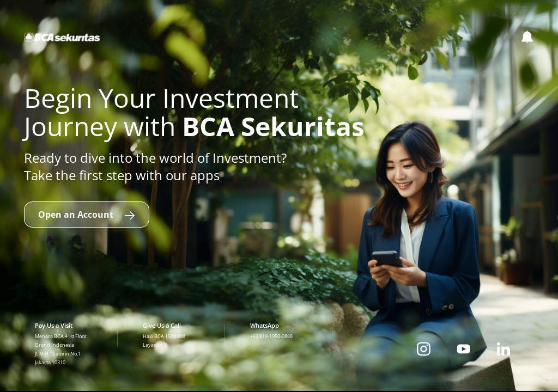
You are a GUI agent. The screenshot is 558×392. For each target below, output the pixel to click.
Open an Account (87, 215)
